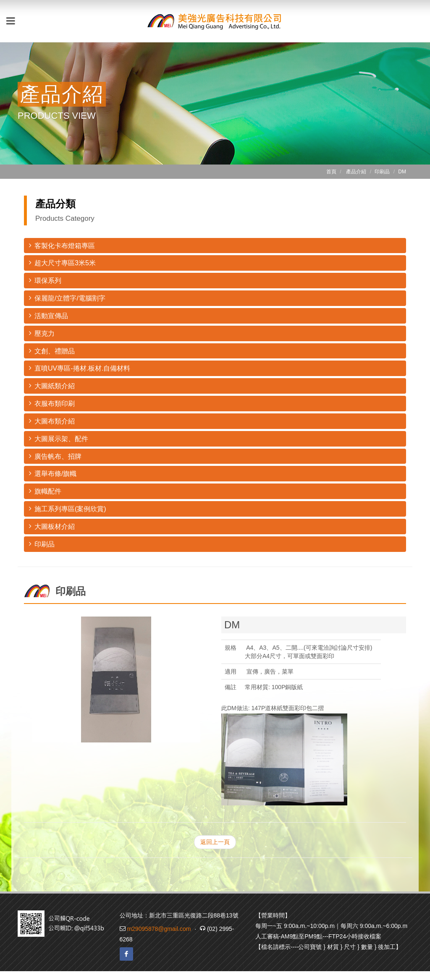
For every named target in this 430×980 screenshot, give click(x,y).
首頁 (331, 172)
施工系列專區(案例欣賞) (68, 508)
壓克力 (42, 333)
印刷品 (42, 544)
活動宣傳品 (49, 315)
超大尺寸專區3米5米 (62, 263)
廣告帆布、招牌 (55, 456)
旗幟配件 (45, 491)
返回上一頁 (215, 842)
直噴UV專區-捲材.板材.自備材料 (80, 368)
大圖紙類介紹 (52, 385)
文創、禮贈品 (52, 351)
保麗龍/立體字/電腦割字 (67, 298)
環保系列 (45, 280)
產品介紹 (356, 172)
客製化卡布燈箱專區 (62, 245)
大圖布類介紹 (52, 421)
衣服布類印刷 (52, 403)
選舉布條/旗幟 (53, 473)
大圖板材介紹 (52, 526)
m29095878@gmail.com (159, 929)
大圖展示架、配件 (59, 438)
